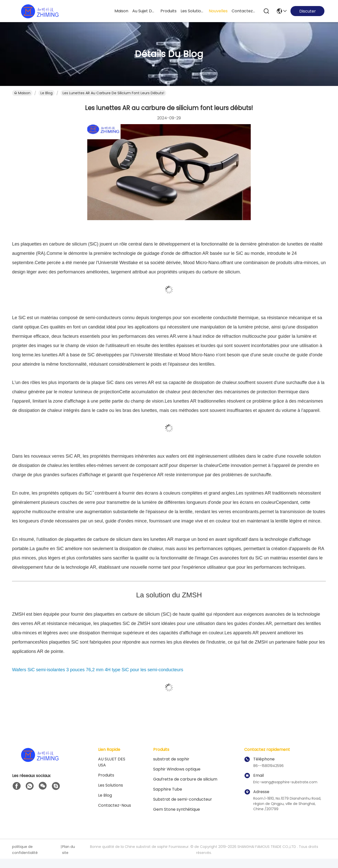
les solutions (193, 11)
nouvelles (218, 11)
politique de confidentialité (25, 850)
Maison (121, 11)
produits (168, 11)
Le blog (105, 795)
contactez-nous (244, 11)
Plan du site (69, 850)
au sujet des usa (144, 11)
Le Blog (47, 93)
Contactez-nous (115, 805)
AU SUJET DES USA (112, 762)
